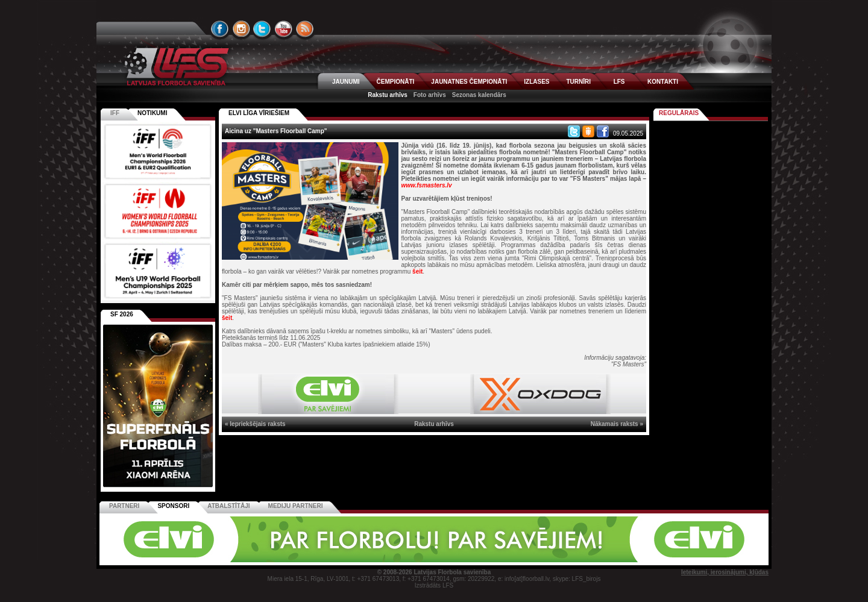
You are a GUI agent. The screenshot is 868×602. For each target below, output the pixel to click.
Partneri (124, 506)
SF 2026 (122, 314)
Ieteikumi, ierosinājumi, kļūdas (725, 572)
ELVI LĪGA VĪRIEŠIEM (259, 113)
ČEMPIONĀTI (396, 82)
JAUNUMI (346, 82)
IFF (115, 113)
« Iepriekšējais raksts (255, 424)
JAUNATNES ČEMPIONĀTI (469, 82)
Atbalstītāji (228, 506)
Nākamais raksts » (617, 424)
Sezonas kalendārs (479, 95)
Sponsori (173, 506)
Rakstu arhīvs (388, 95)
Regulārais (679, 113)
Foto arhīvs (430, 95)
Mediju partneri (296, 506)
